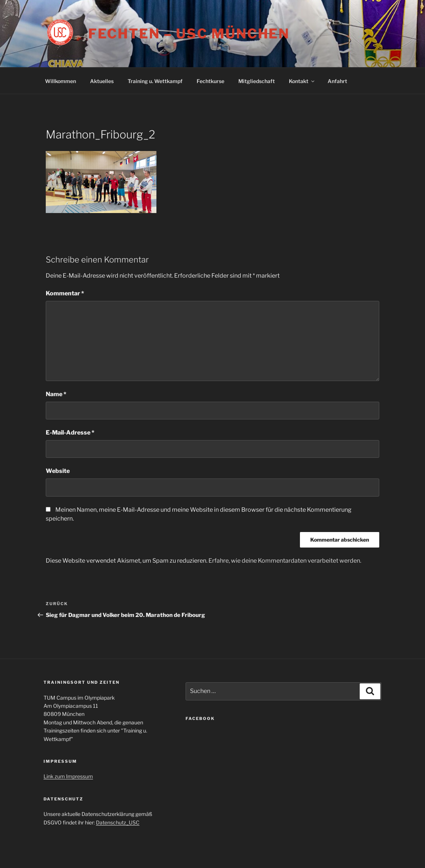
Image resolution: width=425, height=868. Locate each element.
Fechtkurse (210, 81)
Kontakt (302, 81)
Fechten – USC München (189, 34)
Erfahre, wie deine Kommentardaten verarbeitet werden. (285, 561)
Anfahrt (337, 81)
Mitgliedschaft (257, 81)
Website (58, 471)
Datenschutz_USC (118, 822)
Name (56, 394)
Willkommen (61, 81)
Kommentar (65, 293)
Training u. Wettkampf (155, 81)
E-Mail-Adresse (70, 433)
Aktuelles (102, 81)
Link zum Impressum (68, 776)
